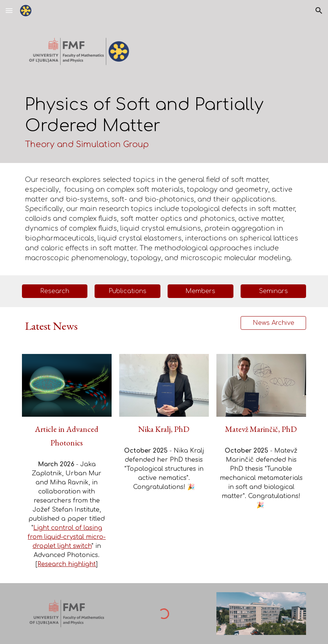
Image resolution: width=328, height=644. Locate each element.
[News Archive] (274, 323)
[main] (164, 122)
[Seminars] (274, 291)
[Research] (55, 291)
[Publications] (127, 291)
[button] (9, 10)
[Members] (201, 291)
